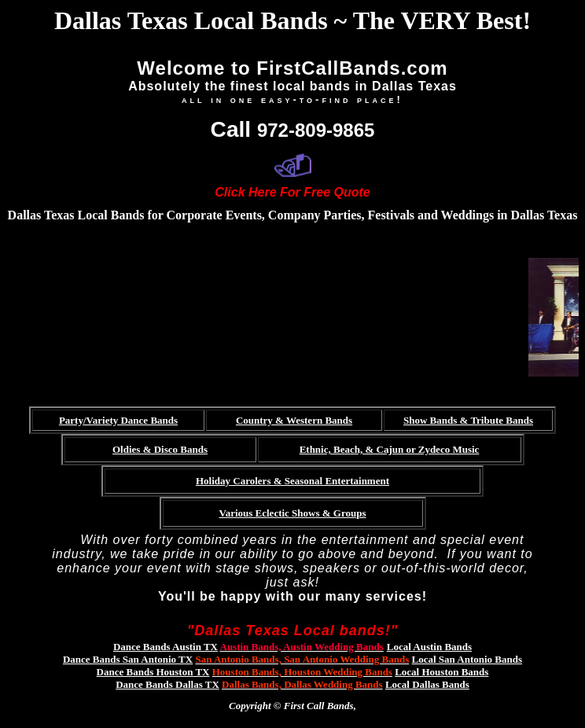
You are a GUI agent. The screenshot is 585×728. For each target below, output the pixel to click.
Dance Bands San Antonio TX (128, 659)
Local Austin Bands (429, 647)
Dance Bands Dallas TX (167, 684)
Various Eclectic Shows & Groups (292, 513)
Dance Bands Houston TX (153, 672)
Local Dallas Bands (427, 684)
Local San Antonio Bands (467, 659)
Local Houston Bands (442, 672)
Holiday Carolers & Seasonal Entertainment (292, 481)
